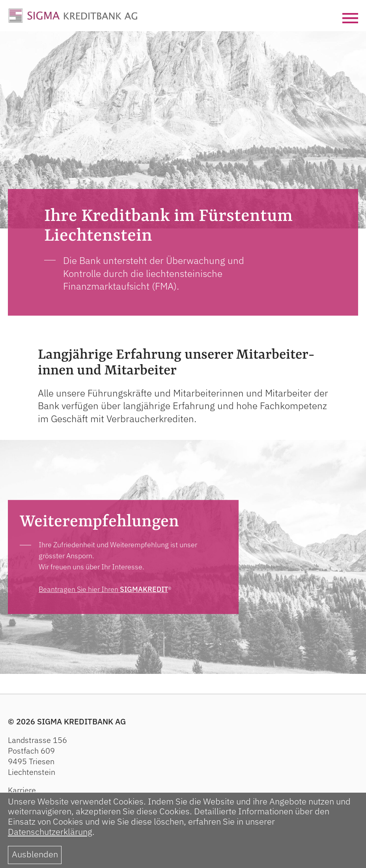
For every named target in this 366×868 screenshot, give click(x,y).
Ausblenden (35, 854)
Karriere (22, 790)
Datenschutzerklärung (50, 832)
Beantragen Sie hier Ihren (103, 589)
